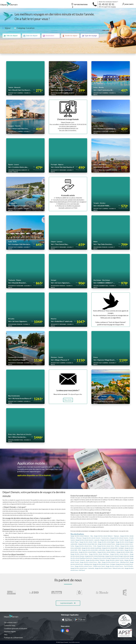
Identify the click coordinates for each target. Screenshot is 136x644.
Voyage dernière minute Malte (83, 552)
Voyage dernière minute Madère (112, 550)
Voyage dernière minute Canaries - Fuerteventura (89, 538)
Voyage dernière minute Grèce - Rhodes (81, 546)
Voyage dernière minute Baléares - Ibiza (81, 536)
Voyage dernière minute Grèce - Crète (123, 544)
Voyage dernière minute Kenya (96, 550)
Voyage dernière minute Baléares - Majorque (103, 536)
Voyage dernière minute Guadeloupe (124, 546)
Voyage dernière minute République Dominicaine (89, 556)
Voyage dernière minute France (84, 544)
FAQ (6, 635)
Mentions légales (10, 631)
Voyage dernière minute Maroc (99, 552)
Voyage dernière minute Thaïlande (100, 558)
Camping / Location (25, 28)
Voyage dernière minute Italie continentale (122, 548)
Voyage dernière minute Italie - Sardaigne (81, 548)
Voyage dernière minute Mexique (88, 554)
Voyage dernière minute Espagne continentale (110, 542)
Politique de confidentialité (13, 638)
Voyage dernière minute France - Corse (119, 562)
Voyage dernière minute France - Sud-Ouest (115, 566)
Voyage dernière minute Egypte (91, 542)
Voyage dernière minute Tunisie (117, 558)
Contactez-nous (10, 625)
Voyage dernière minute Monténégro (107, 554)
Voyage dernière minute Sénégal (111, 556)
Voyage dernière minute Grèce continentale (103, 546)
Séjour (8, 28)
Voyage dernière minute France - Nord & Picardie (105, 564)
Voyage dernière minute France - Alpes (89, 560)
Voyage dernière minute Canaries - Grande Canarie (116, 538)
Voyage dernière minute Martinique (116, 552)
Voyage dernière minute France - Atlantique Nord (112, 560)
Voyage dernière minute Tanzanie (82, 558)
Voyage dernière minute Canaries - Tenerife (101, 540)
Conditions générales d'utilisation (16, 628)
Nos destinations (77, 534)
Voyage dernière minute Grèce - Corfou (103, 544)
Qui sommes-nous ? (11, 622)
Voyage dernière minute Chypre (121, 540)
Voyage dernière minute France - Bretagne (98, 562)
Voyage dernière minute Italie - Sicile (101, 548)
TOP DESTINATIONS (79, 4)
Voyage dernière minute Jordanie (79, 550)
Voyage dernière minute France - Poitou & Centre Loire (90, 566)
